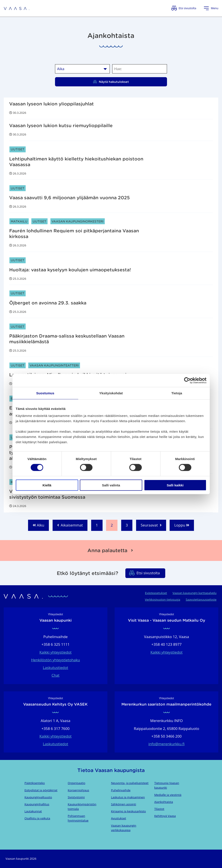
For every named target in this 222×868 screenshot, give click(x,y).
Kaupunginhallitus (37, 804)
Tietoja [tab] (177, 393)
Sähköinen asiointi (123, 804)
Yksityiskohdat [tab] (111, 393)
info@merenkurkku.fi (166, 744)
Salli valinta (111, 485)
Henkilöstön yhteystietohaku (56, 660)
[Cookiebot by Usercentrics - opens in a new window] (187, 381)
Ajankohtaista (164, 802)
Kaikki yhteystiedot (56, 652)
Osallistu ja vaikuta (37, 818)
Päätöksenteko (35, 783)
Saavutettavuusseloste (201, 599)
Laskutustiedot (56, 668)
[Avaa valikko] (211, 8)
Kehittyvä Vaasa (165, 816)
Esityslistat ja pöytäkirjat (41, 790)
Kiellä (47, 485)
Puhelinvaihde (121, 790)
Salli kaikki (175, 485)
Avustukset (118, 818)
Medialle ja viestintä (168, 795)
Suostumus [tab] (45, 393)
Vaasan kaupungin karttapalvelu (194, 593)
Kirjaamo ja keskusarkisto (128, 811)
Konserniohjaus (78, 790)
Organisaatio (76, 783)
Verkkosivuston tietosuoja (163, 599)
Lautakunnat (33, 811)
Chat (55, 675)
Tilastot (159, 809)
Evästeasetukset (156, 593)
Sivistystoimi (76, 797)
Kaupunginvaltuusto (38, 797)
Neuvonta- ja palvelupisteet (130, 783)
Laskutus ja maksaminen (128, 797)
